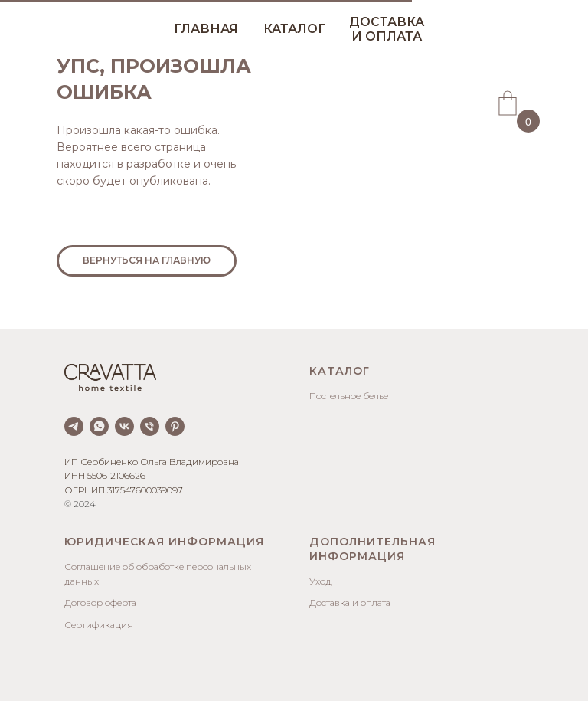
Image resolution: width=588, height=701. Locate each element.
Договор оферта (100, 603)
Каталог (340, 371)
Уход (320, 581)
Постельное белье (349, 396)
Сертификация (99, 625)
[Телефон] (150, 426)
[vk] (124, 426)
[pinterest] (175, 426)
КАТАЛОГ (294, 29)
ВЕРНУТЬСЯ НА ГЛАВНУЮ (147, 260)
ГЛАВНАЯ (206, 29)
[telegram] (74, 426)
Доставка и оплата (350, 603)
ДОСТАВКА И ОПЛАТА (387, 29)
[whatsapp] (99, 426)
